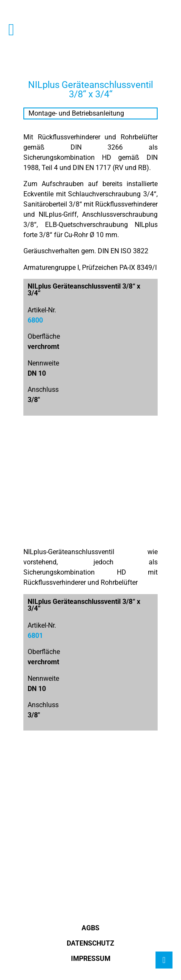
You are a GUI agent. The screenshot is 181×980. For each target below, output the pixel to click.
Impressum (91, 959)
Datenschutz (90, 943)
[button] (11, 30)
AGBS (90, 928)
